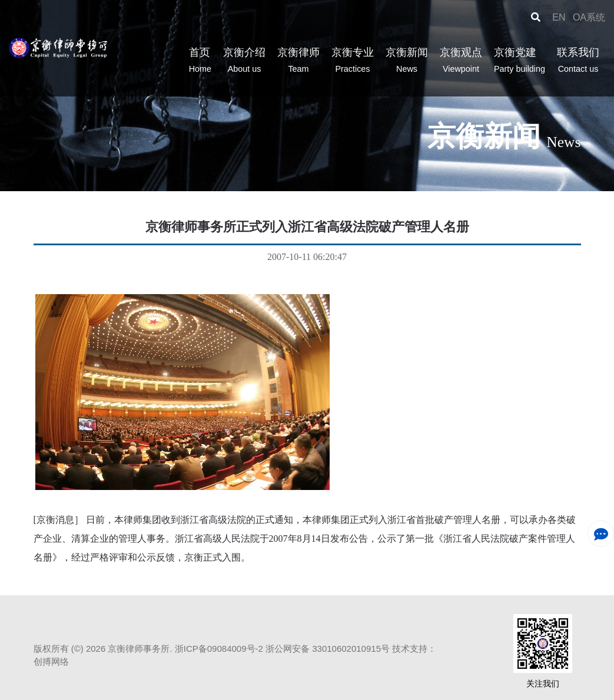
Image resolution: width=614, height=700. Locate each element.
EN (560, 17)
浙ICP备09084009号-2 (219, 649)
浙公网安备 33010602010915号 (328, 649)
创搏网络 (51, 661)
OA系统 (589, 17)
